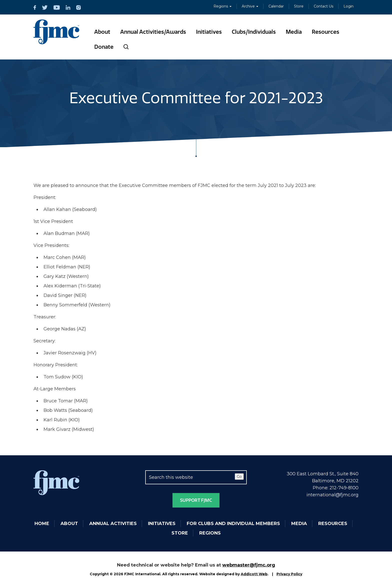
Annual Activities (113, 524)
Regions (222, 6)
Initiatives (209, 32)
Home (42, 524)
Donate (104, 47)
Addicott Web (254, 574)
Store (299, 6)
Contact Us (323, 6)
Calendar (276, 6)
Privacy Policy (289, 574)
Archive (250, 6)
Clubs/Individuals (254, 32)
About (102, 32)
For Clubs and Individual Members (233, 524)
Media (294, 32)
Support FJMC (196, 500)
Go (239, 477)
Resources (325, 32)
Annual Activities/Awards (153, 32)
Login (348, 6)
